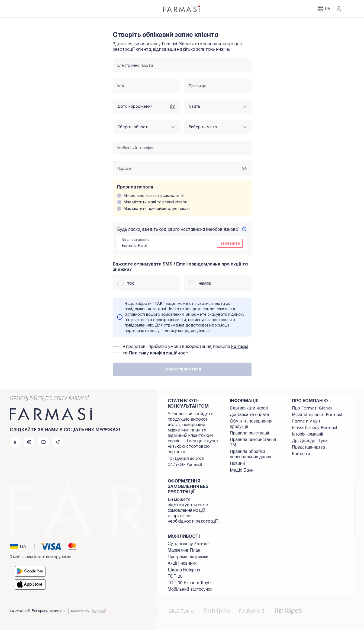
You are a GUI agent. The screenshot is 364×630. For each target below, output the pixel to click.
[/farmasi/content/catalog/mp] (184, 550)
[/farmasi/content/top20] (175, 576)
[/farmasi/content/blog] (237, 463)
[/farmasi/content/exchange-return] (256, 424)
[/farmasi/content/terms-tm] (256, 442)
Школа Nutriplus (184, 570)
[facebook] (15, 442)
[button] (182, 369)
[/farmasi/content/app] (190, 589)
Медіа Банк (242, 470)
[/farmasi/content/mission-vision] (317, 415)
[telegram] (57, 442)
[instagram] (29, 442)
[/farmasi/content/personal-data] (256, 454)
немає (205, 283)
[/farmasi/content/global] (312, 408)
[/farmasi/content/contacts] (301, 454)
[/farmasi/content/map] (308, 447)
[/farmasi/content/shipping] (249, 415)
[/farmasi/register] (194, 461)
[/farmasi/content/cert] (249, 408)
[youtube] (43, 442)
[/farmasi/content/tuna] (310, 441)
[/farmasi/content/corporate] (307, 421)
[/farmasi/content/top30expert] (189, 583)
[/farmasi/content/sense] (189, 544)
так (131, 283)
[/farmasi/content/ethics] (314, 428)
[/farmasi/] (182, 9)
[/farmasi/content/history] (307, 434)
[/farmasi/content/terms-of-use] (249, 433)
